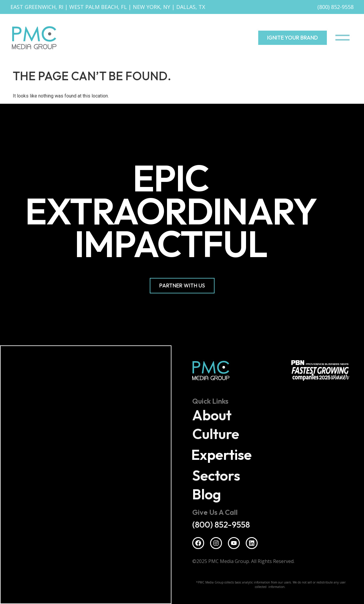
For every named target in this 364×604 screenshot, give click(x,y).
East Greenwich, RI (37, 7)
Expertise (223, 455)
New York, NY (152, 7)
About (212, 415)
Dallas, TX (191, 7)
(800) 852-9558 (335, 7)
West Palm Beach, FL (98, 7)
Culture (216, 434)
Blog (207, 494)
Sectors (216, 476)
